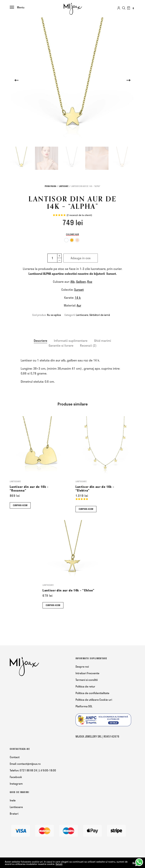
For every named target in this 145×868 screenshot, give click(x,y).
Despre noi (82, 667)
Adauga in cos (81, 258)
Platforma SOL (84, 706)
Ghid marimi (103, 341)
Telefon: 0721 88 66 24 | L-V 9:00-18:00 (33, 770)
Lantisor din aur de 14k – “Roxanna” (29, 489)
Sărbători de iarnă (100, 315)
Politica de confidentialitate (92, 693)
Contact (15, 757)
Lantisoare (64, 186)
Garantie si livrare (61, 345)
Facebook (16, 777)
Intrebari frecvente (87, 673)
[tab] (40, 341)
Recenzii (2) (88, 345)
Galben (81, 282)
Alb (73, 282)
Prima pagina (50, 186)
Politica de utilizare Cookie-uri (94, 700)
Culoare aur (72, 234)
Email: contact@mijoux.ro (25, 764)
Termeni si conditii (87, 680)
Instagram (16, 784)
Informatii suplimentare (71, 341)
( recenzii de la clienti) (79, 215)
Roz (90, 282)
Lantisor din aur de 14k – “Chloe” (69, 590)
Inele (13, 800)
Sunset (79, 289)
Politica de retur (85, 686)
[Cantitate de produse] (52, 258)
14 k (78, 297)
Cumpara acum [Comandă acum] (20, 505)
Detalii (59, 864)
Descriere (40, 341)
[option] (66, 240)
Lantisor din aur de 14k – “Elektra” (95, 489)
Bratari (14, 814)
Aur (79, 305)
